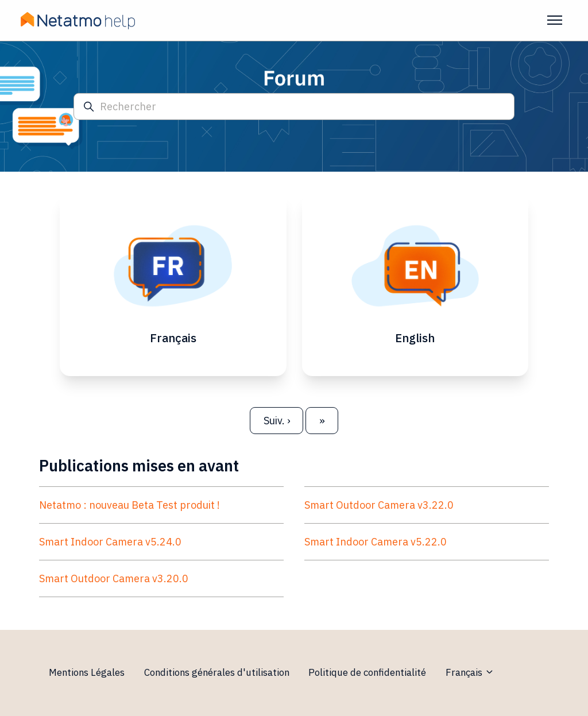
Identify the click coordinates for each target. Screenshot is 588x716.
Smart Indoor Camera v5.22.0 (376, 544)
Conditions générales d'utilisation (217, 672)
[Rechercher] (294, 107)
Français (470, 672)
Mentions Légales (87, 672)
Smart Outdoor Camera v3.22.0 (379, 507)
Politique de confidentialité (367, 672)
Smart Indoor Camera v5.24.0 (110, 544)
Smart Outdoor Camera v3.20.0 (114, 581)
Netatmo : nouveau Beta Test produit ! (129, 507)
